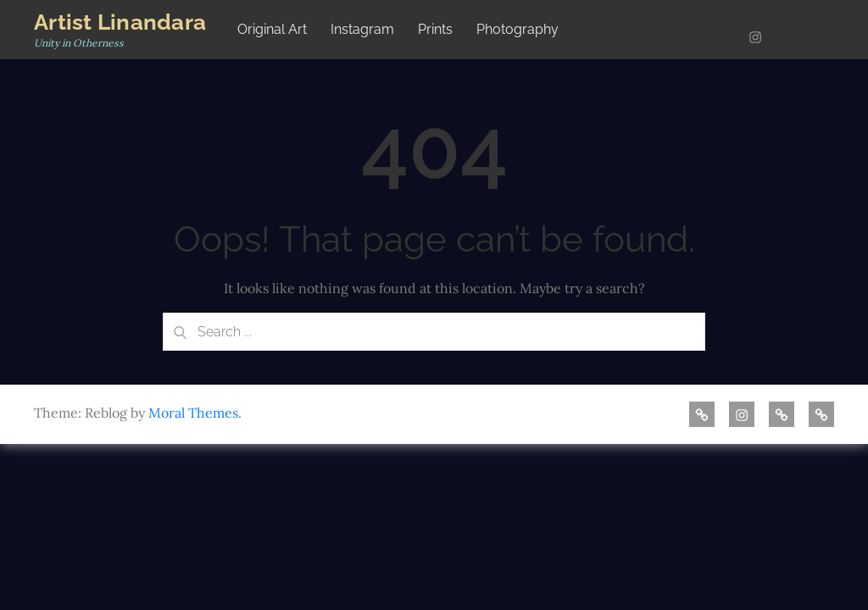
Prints (435, 29)
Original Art (272, 29)
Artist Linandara (120, 22)
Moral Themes (193, 413)
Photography (517, 29)
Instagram (362, 29)
